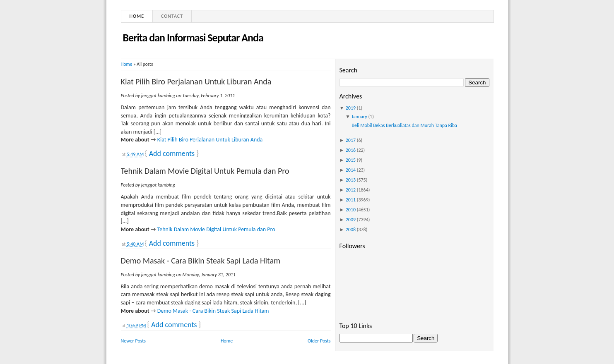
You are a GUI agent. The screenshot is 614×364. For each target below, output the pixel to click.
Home (137, 16)
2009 (351, 220)
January (359, 117)
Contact (172, 16)
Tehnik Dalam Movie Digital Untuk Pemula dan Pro (205, 171)
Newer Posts (134, 341)
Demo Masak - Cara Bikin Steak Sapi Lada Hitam (201, 261)
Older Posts (319, 341)
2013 (351, 180)
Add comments (172, 153)
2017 (351, 140)
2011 (351, 200)
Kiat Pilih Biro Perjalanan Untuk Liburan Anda (196, 81)
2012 (351, 190)
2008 (351, 230)
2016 (351, 150)
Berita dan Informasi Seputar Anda (193, 38)
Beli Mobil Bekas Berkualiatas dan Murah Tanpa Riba (404, 125)
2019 (351, 108)
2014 (351, 170)
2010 (351, 210)
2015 (351, 160)
